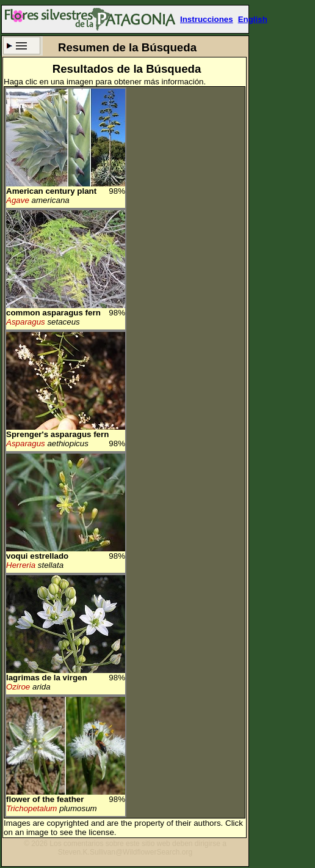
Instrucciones (207, 19)
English (253, 19)
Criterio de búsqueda (22, 46)
